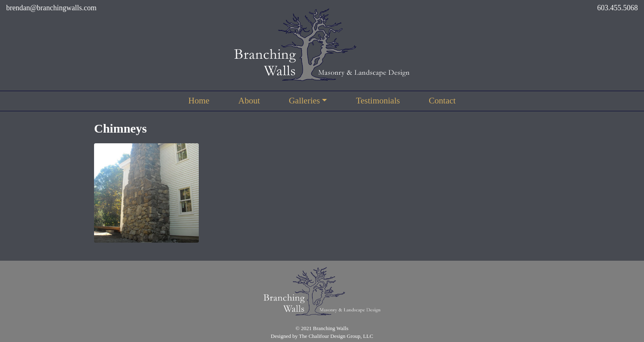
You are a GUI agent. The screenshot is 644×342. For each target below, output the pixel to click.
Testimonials (378, 101)
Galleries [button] (304, 101)
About (249, 101)
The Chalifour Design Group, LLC (336, 336)
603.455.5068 (618, 8)
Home (199, 101)
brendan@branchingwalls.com (51, 8)
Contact (442, 101)
